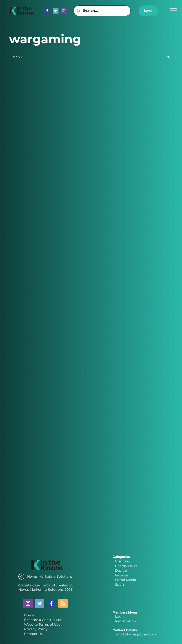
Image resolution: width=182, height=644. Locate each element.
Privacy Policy (36, 629)
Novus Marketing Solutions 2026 (45, 590)
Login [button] (120, 616)
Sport (120, 585)
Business (122, 561)
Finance (122, 575)
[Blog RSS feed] (63, 604)
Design (121, 570)
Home (29, 615)
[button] (149, 11)
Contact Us (33, 634)
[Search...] (102, 11)
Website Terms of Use (42, 624)
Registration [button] (125, 621)
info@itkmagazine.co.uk (136, 634)
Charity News (126, 566)
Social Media (126, 580)
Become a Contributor (43, 620)
